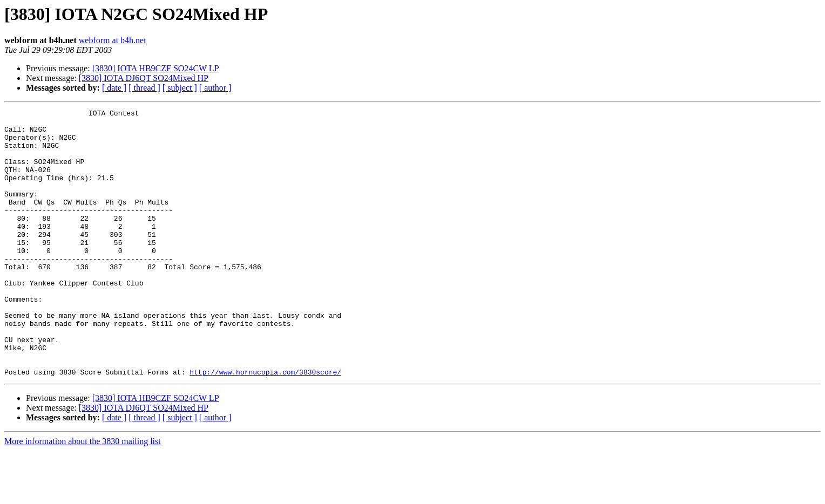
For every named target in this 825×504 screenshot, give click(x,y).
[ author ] (215, 88)
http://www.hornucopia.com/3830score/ (265, 425)
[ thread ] (144, 88)
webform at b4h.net (113, 40)
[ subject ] (180, 88)
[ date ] (114, 88)
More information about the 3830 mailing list (83, 495)
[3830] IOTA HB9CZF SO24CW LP (156, 68)
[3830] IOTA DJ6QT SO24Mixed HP (144, 78)
